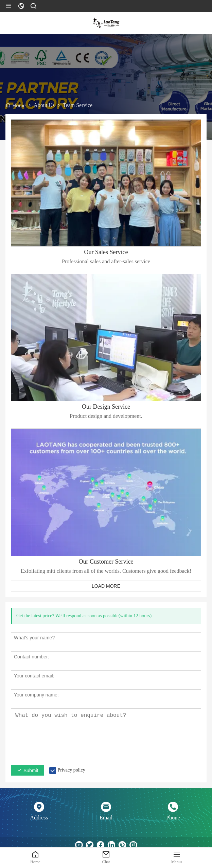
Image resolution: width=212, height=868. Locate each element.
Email (106, 818)
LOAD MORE (106, 586)
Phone (173, 818)
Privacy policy (71, 770)
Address (39, 818)
